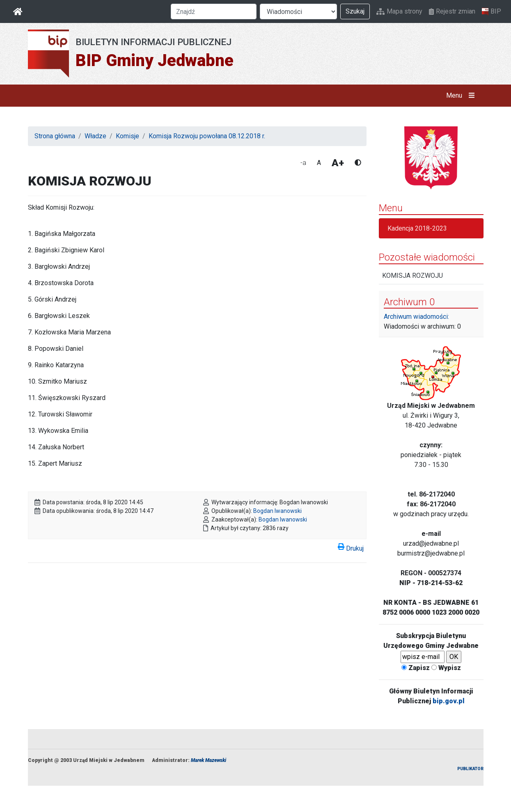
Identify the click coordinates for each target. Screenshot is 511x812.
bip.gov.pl (449, 701)
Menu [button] (462, 96)
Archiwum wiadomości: (416, 317)
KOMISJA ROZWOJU (412, 276)
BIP (492, 11)
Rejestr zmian (452, 11)
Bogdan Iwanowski (277, 511)
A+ (338, 163)
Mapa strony (399, 11)
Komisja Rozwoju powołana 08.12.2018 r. (207, 136)
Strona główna (55, 136)
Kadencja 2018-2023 (417, 228)
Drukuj (351, 547)
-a (303, 163)
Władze (95, 136)
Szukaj (355, 11)
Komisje (127, 136)
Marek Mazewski (209, 760)
